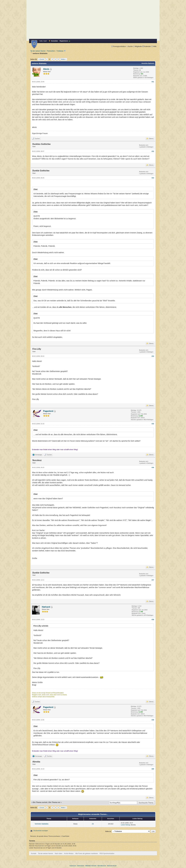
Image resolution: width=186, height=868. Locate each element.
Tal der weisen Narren (38, 51)
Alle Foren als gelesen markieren (86, 854)
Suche (129, 46)
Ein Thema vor (55, 802)
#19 (153, 720)
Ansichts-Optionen (148, 63)
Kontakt (34, 854)
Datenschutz (81, 866)
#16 (153, 467)
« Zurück (41, 59)
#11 (153, 82)
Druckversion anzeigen (41, 831)
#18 (153, 620)
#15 (153, 424)
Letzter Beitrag (125, 825)
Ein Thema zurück (40, 802)
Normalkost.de (102, 866)
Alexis (46, 69)
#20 (153, 769)
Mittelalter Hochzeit (91, 866)
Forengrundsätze (119, 46)
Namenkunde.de (112, 866)
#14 (153, 356)
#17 (153, 580)
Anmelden (55, 41)
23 (93, 824)
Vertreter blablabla (42, 824)
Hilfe (154, 46)
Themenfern (51, 51)
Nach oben (59, 854)
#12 (153, 151)
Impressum (73, 866)
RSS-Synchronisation (107, 854)
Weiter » (64, 59)
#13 (153, 178)
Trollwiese (60, 51)
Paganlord (48, 411)
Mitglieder (137, 46)
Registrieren (64, 41)
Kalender (147, 46)
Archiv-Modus (69, 854)
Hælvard (46, 607)
